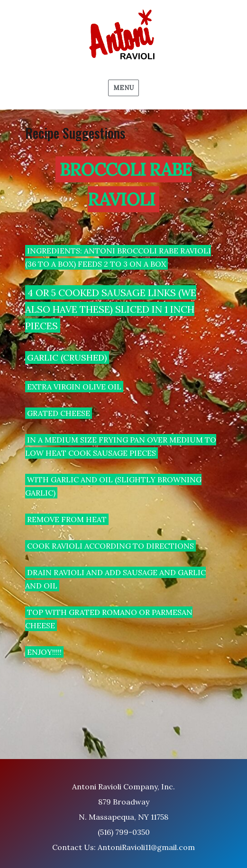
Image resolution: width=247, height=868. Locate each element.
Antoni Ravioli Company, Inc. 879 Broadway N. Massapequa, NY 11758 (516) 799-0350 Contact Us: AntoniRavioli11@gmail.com (123, 817)
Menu (123, 88)
